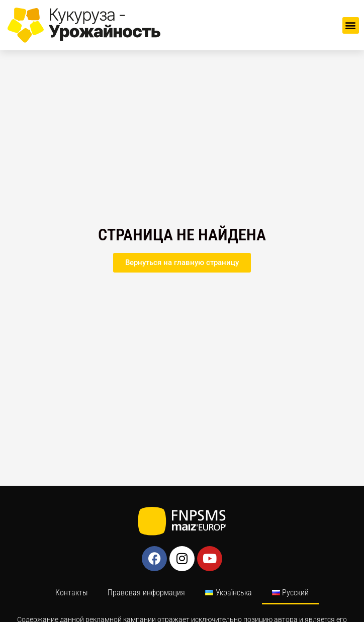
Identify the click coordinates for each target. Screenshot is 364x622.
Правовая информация (146, 593)
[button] (351, 25)
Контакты (71, 593)
